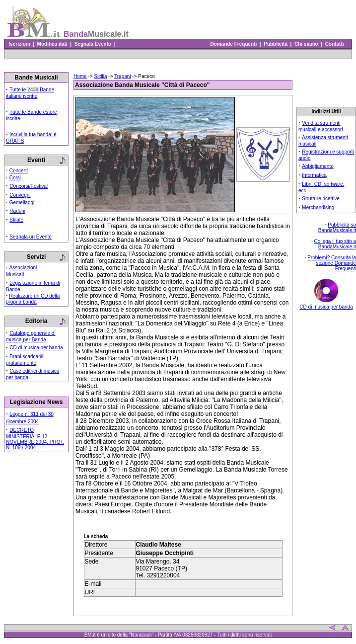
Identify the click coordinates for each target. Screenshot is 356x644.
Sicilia (100, 76)
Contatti (334, 44)
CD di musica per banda (36, 348)
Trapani (123, 76)
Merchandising (318, 207)
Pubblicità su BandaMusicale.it (337, 228)
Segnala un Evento (31, 237)
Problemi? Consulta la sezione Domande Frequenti (332, 263)
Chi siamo (306, 44)
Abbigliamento (318, 166)
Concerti (19, 171)
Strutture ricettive (321, 199)
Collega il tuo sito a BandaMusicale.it (335, 244)
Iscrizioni (19, 44)
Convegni (20, 195)
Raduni (17, 211)
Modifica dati (52, 44)
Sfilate (16, 220)
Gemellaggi (22, 202)
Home (80, 76)
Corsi (15, 178)
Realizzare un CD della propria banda (33, 299)
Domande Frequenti (234, 44)
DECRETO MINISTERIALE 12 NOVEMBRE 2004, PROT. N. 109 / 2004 (35, 439)
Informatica (314, 175)
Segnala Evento (93, 44)
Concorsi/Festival (29, 186)
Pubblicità (276, 44)
